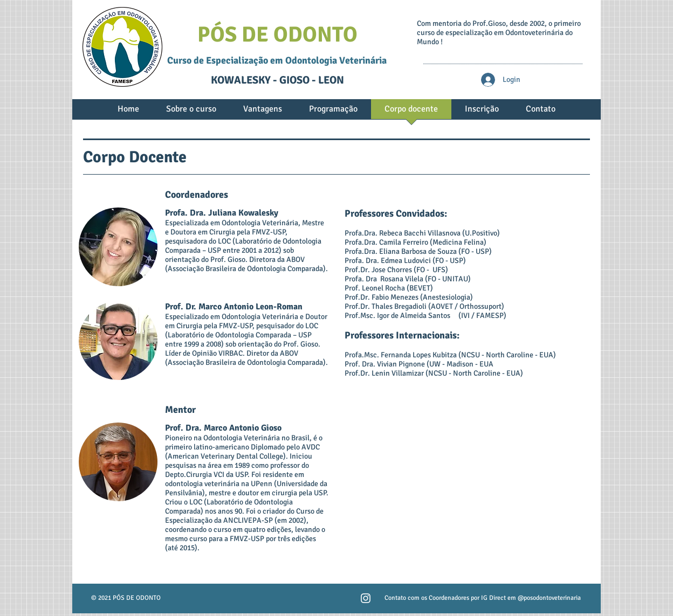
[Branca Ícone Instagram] (366, 598)
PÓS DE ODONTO (277, 34)
